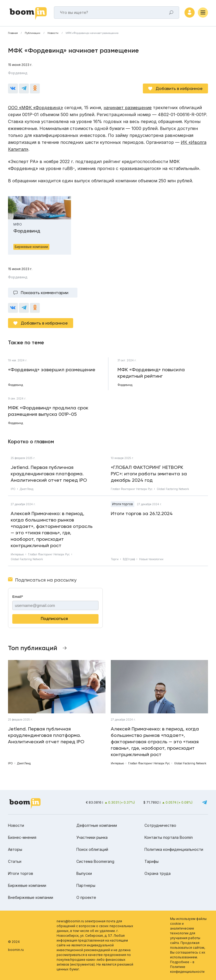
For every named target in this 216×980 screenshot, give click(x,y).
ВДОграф (129, 559)
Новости (53, 33)
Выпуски (84, 873)
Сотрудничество (160, 825)
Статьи (15, 861)
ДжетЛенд (27, 489)
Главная (13, 33)
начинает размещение (128, 108)
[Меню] (203, 13)
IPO (13, 489)
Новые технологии (151, 559)
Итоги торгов (123, 504)
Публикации (33, 33)
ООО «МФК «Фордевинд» (36, 108)
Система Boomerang (95, 861)
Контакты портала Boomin (169, 837)
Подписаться (54, 619)
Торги (115, 559)
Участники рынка (92, 837)
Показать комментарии (45, 293)
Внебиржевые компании (31, 897)
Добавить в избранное (179, 88)
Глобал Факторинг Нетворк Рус (132, 489)
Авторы (15, 849)
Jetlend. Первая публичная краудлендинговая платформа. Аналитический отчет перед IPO (49, 474)
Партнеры (86, 885)
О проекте (86, 897)
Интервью (17, 554)
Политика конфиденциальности (174, 849)
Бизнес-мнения (22, 837)
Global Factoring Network (173, 489)
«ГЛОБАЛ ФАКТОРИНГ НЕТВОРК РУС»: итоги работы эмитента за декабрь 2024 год (149, 474)
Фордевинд (18, 73)
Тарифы (152, 861)
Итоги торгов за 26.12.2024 (142, 513)
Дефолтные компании (97, 825)
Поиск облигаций (92, 849)
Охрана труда (158, 873)
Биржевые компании (27, 885)
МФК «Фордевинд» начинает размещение (92, 33)
